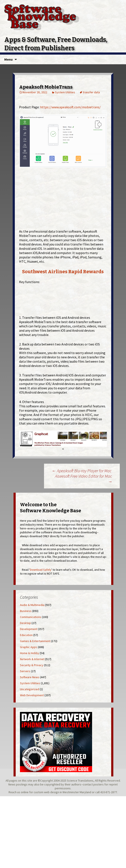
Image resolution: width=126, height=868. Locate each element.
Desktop (25, 623)
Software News (30, 677)
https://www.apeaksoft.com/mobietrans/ (70, 107)
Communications (31, 617)
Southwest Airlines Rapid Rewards (63, 272)
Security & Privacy (32, 665)
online (25, 792)
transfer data (91, 92)
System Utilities (65, 92)
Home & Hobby (30, 653)
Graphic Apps (29, 647)
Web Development (32, 695)
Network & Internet (32, 659)
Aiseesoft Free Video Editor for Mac (83, 479)
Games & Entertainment (35, 641)
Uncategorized (30, 689)
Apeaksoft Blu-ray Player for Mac (82, 471)
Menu (8, 59)
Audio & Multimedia (32, 605)
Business (26, 611)
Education (26, 635)
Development (29, 629)
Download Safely (41, 570)
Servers (25, 671)
